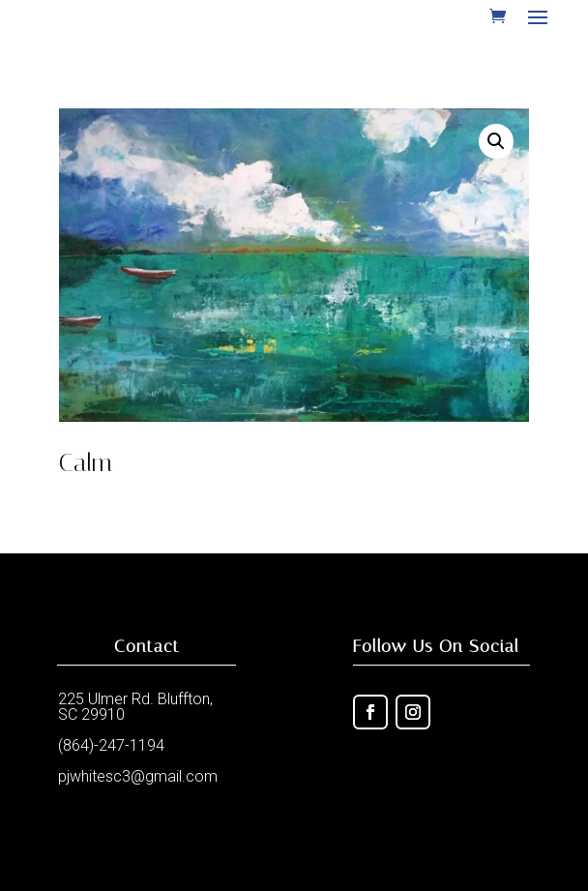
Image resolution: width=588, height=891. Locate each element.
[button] (496, 141)
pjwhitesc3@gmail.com (138, 776)
